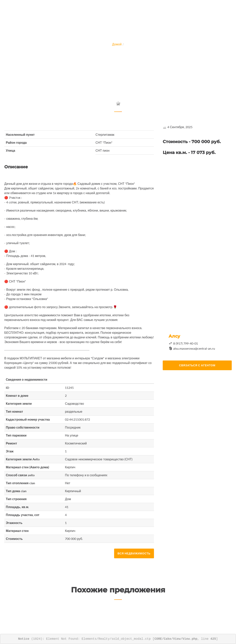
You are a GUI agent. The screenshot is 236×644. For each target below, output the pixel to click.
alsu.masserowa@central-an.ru (194, 348)
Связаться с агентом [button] (197, 365)
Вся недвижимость (134, 553)
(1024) (30, 639)
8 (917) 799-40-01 (186, 343)
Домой (117, 44)
